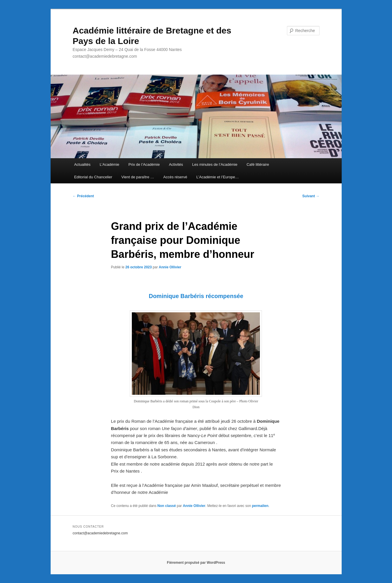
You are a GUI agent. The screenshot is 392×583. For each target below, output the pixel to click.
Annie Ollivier (170, 267)
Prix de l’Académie (144, 164)
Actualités (82, 164)
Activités (176, 164)
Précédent (83, 196)
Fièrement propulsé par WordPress (196, 563)
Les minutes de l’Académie (215, 164)
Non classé (167, 506)
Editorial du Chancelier (93, 177)
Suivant (311, 196)
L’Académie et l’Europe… (218, 177)
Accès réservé (175, 177)
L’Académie (110, 164)
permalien (260, 506)
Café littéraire (258, 164)
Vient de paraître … (138, 177)
